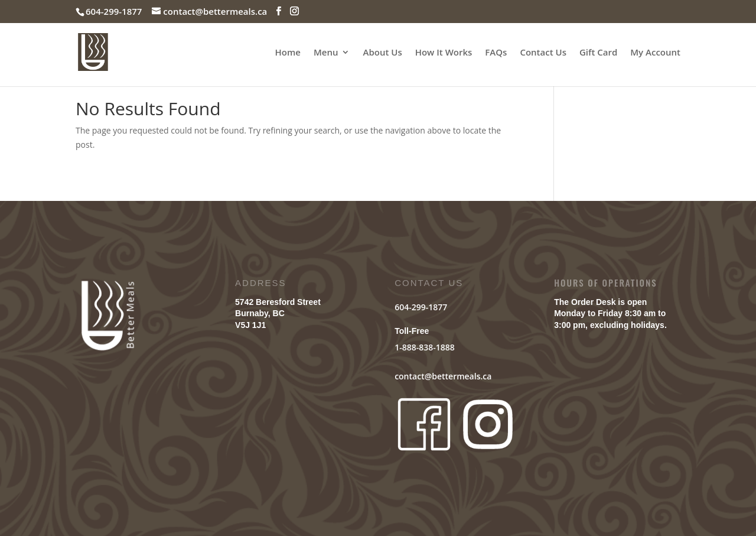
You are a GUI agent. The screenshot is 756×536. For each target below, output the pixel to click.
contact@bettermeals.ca (443, 376)
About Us (382, 53)
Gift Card (598, 53)
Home (288, 53)
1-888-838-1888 (425, 347)
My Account (655, 53)
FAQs (496, 53)
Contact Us (543, 53)
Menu (326, 53)
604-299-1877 (421, 307)
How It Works (444, 53)
